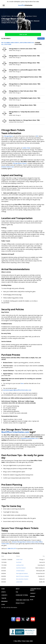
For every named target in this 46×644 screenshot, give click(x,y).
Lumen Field (19, 582)
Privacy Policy (20, 603)
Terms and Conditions (23, 600)
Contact (33, 593)
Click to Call (23, 34)
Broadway (4, 601)
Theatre (4, 598)
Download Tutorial (22, 595)
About (18, 589)
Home (3, 589)
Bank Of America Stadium (23, 576)
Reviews (33, 597)
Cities (3, 605)
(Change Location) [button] (38, 43)
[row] (23, 50)
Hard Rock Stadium (21, 568)
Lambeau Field (20, 565)
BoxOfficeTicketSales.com (15, 432)
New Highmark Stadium (22, 573)
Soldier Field (19, 560)
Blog (32, 600)
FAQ (17, 592)
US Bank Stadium (20, 571)
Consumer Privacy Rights (36, 590)
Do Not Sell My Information (9, 607)
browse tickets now (8, 167)
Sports (3, 592)
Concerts (4, 595)
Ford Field (19, 562)
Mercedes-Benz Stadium (22, 579)
